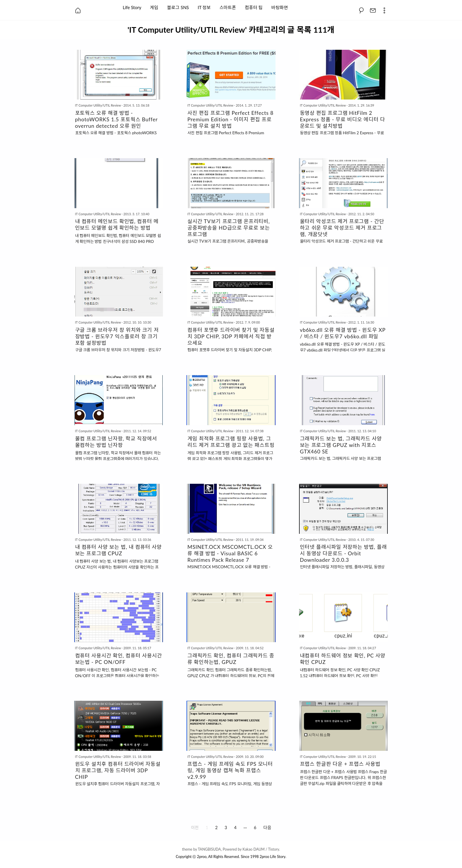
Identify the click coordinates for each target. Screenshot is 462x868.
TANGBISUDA (209, 849)
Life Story (132, 7)
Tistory (274, 849)
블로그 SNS (178, 7)
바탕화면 (280, 7)
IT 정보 (204, 7)
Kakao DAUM (254, 849)
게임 (154, 7)
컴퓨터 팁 (254, 7)
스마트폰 (228, 7)
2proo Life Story (272, 857)
